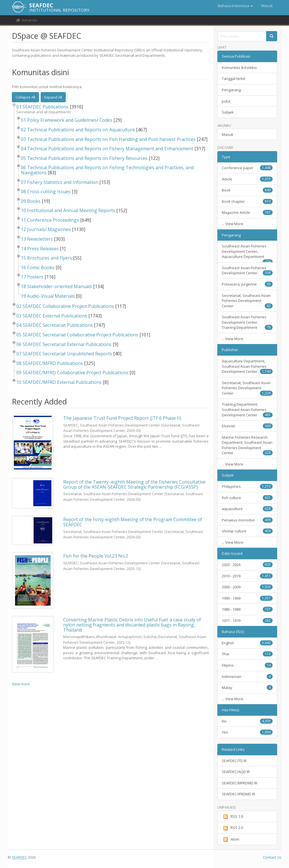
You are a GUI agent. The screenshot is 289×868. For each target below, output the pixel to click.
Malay (247, 688)
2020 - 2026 (247, 565)
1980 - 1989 (247, 609)
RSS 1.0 (232, 817)
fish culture (247, 498)
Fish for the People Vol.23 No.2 (96, 556)
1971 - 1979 (247, 621)
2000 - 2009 (247, 587)
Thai (247, 654)
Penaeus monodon (247, 520)
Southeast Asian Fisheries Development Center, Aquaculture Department (247, 253)
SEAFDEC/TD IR (234, 761)
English (247, 643)
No (247, 721)
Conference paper (247, 168)
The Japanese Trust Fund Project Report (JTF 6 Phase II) (122, 418)
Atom (231, 839)
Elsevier (247, 426)
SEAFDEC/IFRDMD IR (238, 794)
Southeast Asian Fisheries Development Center (247, 270)
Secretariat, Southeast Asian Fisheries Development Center (247, 301)
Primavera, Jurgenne (247, 284)
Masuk (228, 134)
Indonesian (247, 676)
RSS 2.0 (232, 828)
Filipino (247, 665)
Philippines (247, 486)
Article (247, 179)
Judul (226, 101)
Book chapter (247, 201)
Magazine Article (247, 212)
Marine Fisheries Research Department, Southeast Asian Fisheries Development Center (247, 445)
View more (21, 684)
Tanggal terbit (234, 79)
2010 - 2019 (247, 576)
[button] (235, 6)
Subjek (228, 112)
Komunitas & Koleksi (239, 68)
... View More (233, 224)
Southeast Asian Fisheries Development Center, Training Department (247, 322)
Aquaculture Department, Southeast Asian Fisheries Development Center (247, 366)
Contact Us (272, 857)
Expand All (53, 97)
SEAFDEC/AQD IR (236, 772)
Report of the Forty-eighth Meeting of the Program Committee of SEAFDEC (133, 522)
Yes (247, 732)
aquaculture (247, 509)
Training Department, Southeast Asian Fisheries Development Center (247, 409)
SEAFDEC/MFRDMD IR (240, 783)
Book (247, 190)
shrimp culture (247, 531)
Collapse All (25, 97)
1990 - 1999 (247, 598)
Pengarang (231, 90)
